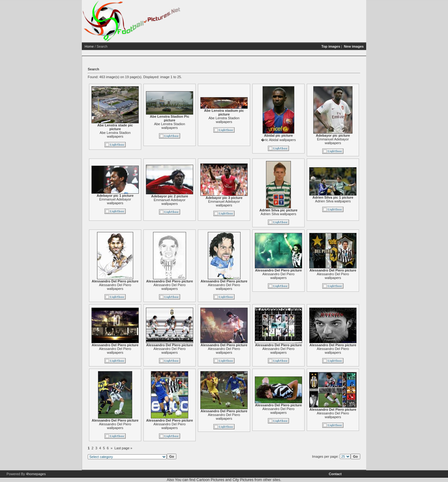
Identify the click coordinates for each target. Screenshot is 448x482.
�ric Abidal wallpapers (278, 140)
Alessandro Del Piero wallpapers (115, 287)
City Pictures (243, 480)
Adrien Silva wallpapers (278, 214)
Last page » (124, 448)
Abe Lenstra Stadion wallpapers (115, 135)
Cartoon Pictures (210, 480)
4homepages (36, 474)
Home (89, 46)
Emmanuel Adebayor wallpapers (333, 141)
